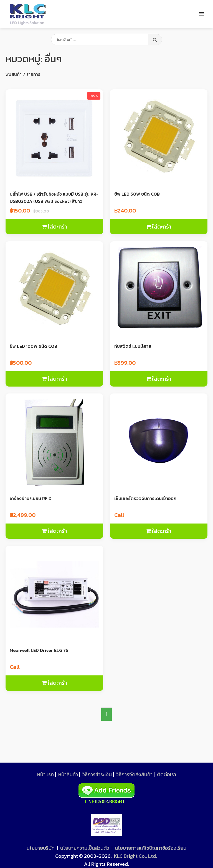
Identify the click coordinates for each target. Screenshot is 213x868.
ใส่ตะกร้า (54, 227)
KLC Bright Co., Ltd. (135, 856)
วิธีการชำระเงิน (97, 774)
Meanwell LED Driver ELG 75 (39, 650)
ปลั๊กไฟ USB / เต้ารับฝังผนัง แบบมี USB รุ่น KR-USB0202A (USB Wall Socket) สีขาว (54, 198)
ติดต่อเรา (167, 774)
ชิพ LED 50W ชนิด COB (137, 194)
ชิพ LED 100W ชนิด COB (33, 346)
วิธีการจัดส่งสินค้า (134, 774)
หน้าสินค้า (68, 774)
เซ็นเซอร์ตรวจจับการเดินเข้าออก (145, 498)
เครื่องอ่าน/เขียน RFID (31, 498)
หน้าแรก (45, 774)
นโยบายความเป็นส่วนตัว (85, 848)
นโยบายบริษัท (41, 848)
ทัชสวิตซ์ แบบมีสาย (133, 346)
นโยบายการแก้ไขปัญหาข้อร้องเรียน (151, 848)
